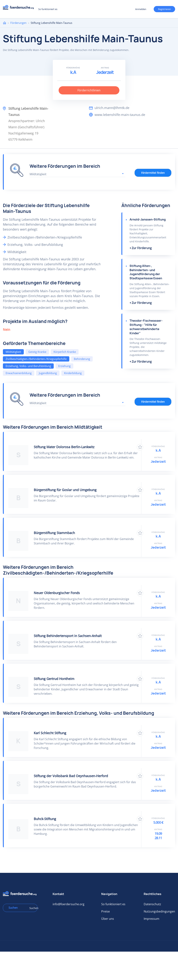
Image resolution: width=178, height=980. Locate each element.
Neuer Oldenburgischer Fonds (57, 593)
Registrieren (164, 9)
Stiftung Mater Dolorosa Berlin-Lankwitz (64, 447)
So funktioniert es (48, 9)
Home (5, 23)
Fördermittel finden (153, 173)
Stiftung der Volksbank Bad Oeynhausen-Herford (71, 776)
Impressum (152, 919)
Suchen (32, 908)
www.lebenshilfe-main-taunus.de (120, 115)
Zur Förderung (142, 248)
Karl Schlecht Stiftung (50, 733)
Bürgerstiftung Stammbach (54, 533)
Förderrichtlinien (89, 90)
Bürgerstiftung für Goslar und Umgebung (65, 490)
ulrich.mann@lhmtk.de (112, 108)
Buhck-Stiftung (45, 819)
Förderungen (18, 23)
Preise (106, 911)
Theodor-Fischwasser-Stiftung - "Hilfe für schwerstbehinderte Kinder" (146, 327)
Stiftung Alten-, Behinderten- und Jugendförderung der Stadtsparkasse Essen (146, 272)
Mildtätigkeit (13, 352)
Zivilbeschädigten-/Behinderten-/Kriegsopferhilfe (36, 359)
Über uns (108, 919)
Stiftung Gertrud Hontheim (54, 679)
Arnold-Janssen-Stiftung (148, 219)
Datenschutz (152, 904)
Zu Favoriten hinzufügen (140, 447)
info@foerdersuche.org (68, 904)
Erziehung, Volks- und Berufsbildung (28, 366)
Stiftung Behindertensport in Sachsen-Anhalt (68, 636)
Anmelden (141, 9)
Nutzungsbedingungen (159, 911)
